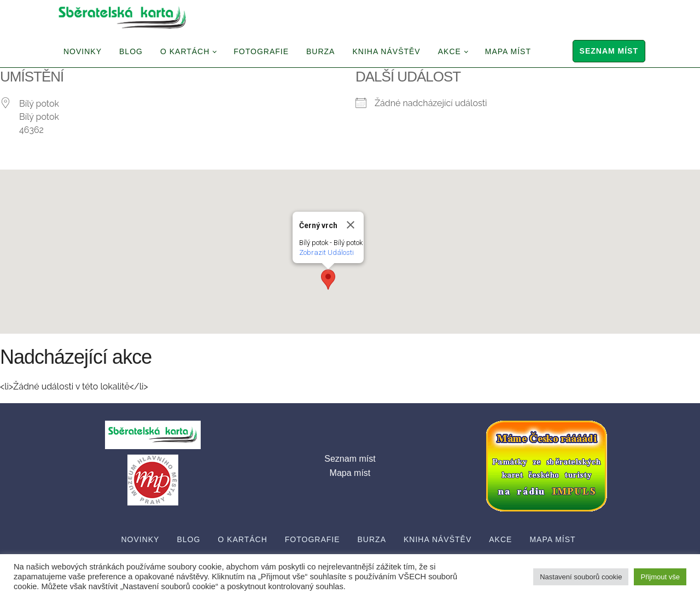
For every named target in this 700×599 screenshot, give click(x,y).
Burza (320, 51)
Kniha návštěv (386, 51)
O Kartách (185, 51)
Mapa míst (508, 51)
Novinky (83, 51)
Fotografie (261, 51)
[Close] (351, 225)
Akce (450, 51)
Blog (131, 51)
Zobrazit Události (326, 252)
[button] (328, 280)
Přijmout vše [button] (660, 577)
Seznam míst (609, 51)
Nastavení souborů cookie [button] (581, 577)
